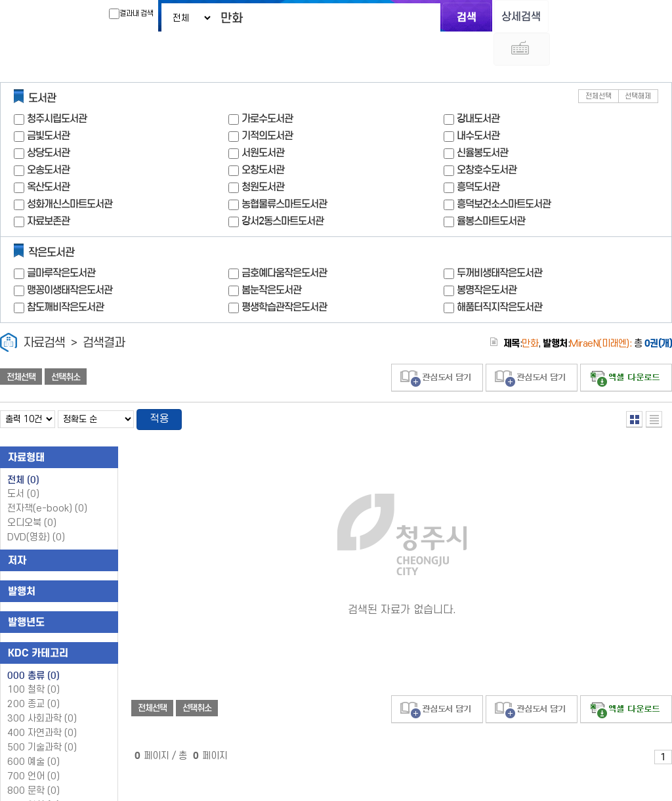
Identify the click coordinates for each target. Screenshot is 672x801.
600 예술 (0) (33, 732)
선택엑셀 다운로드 (626, 347)
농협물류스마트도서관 (284, 173)
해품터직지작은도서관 (499, 276)
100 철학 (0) (33, 660)
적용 (160, 389)
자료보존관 (48, 190)
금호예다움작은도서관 (284, 242)
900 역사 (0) (33, 775)
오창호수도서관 (487, 139)
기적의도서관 (267, 105)
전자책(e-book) (47, 478)
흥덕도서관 (478, 156)
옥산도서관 (48, 156)
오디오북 (32, 493)
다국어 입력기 (557, 17)
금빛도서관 (48, 105)
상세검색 (513, 17)
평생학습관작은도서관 (284, 276)
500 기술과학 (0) (42, 717)
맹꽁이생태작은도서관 (70, 259)
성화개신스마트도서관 (70, 173)
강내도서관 (478, 88)
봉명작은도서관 (487, 259)
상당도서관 (48, 122)
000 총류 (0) (33, 645)
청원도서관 (263, 156)
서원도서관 (263, 122)
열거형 (634, 388)
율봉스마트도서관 (491, 190)
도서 (23, 464)
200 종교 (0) (33, 674)
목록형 (654, 388)
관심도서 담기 (437, 347)
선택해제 (638, 65)
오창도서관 (263, 139)
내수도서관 (478, 105)
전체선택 (598, 65)
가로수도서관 (267, 88)
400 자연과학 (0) (42, 703)
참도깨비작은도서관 (65, 276)
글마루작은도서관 (61, 242)
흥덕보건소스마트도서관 (504, 173)
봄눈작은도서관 (271, 259)
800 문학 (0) (33, 761)
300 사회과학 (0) (42, 688)
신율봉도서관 (482, 122)
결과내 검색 (121, 14)
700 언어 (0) (33, 746)
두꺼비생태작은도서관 (499, 242)
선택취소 (66, 346)
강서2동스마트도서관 (283, 190)
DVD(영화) (36, 507)
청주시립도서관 (57, 88)
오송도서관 (48, 139)
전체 (23, 450)
